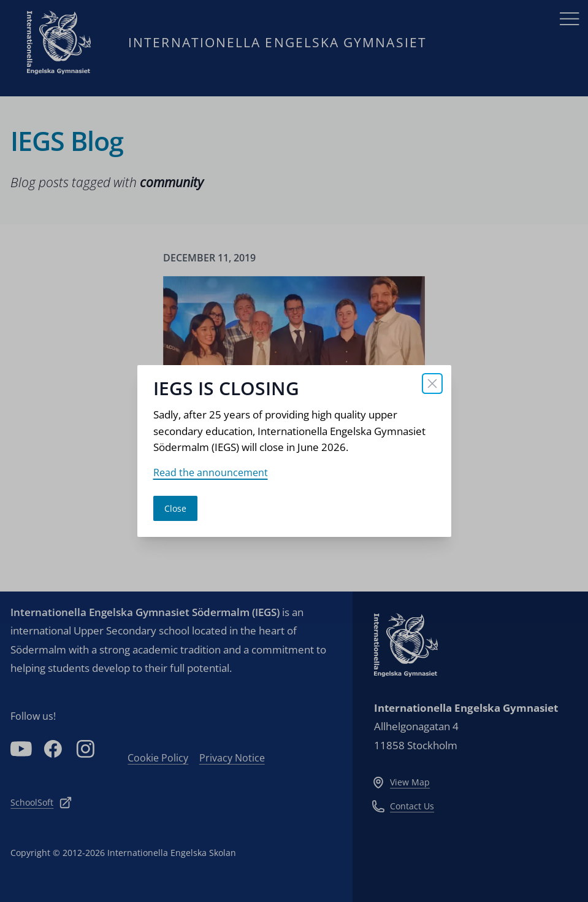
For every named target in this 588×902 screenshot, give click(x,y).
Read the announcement (211, 472)
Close (175, 508)
